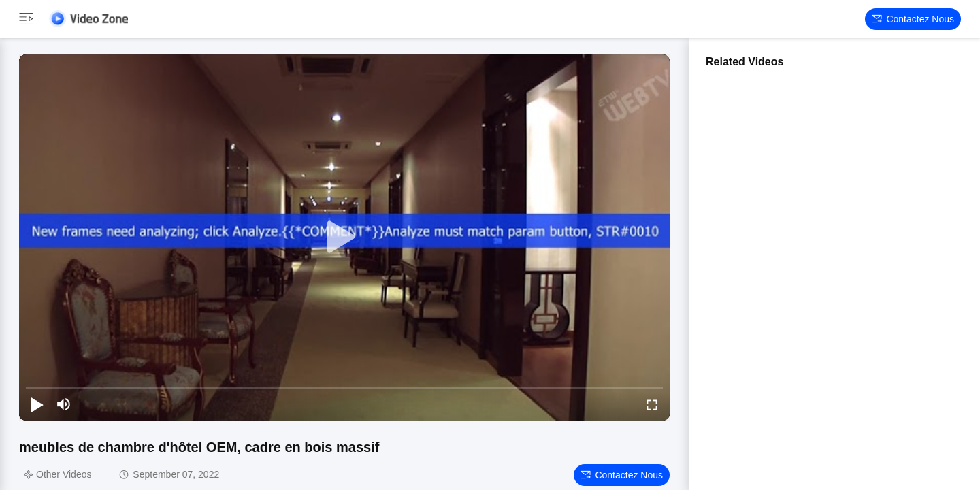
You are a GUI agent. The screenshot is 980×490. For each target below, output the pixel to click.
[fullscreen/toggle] (652, 404)
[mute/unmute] (64, 404)
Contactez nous (913, 19)
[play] (344, 238)
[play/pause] (37, 404)
